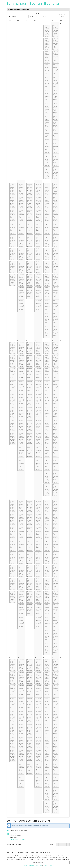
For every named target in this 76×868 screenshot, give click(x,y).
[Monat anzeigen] (46, 16)
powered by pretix (48, 865)
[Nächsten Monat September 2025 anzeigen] (62, 15)
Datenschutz (39, 865)
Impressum (32, 865)
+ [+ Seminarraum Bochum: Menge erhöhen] (68, 844)
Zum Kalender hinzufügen (18, 839)
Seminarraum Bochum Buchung (33, 3)
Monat (38, 13)
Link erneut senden (38, 863)
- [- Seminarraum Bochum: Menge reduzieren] (57, 844)
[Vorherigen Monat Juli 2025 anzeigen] (13, 16)
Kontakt (26, 865)
